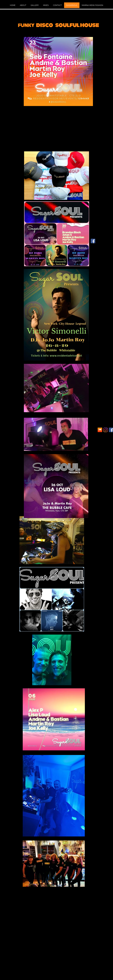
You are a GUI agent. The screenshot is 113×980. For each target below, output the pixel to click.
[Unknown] (100, 430)
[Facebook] (93, 241)
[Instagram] (106, 430)
